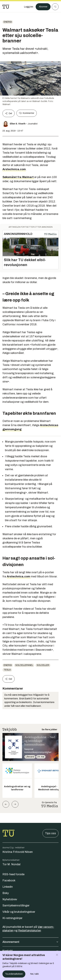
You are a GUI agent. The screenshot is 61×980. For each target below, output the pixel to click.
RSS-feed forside (13, 874)
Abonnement (30, 942)
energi (8, 22)
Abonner (43, 7)
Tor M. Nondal (11, 864)
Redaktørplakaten (30, 931)
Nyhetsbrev (10, 899)
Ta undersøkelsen (14, 974)
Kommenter (27, 113)
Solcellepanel (24, 665)
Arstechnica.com (14, 169)
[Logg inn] (29, 7)
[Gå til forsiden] (6, 7)
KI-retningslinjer (12, 918)
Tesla (7, 670)
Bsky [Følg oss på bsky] (6, 893)
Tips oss (50, 833)
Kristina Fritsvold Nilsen (18, 852)
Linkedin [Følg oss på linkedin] (8, 887)
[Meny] (55, 7)
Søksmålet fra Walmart (18, 177)
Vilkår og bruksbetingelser (19, 912)
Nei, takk (34, 974)
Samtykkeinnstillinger (16, 906)
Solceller (43, 665)
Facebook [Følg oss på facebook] (9, 880)
